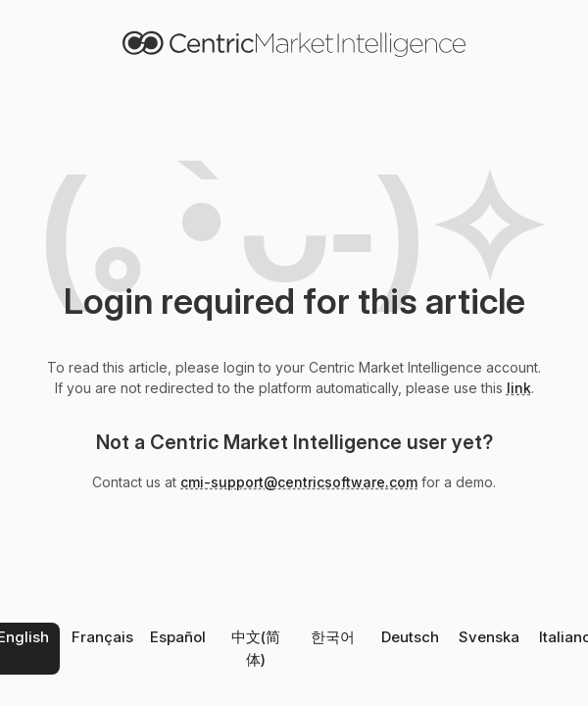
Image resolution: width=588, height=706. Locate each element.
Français (102, 637)
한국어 (333, 637)
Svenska (489, 637)
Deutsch (410, 637)
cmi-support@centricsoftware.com (299, 482)
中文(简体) (256, 648)
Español (178, 637)
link (519, 388)
